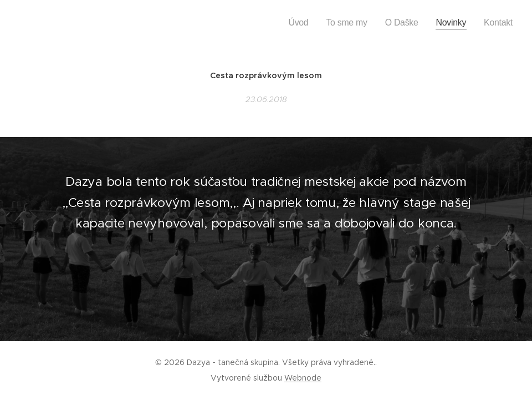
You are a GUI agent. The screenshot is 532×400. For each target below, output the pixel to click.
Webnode (303, 378)
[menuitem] (322, 23)
